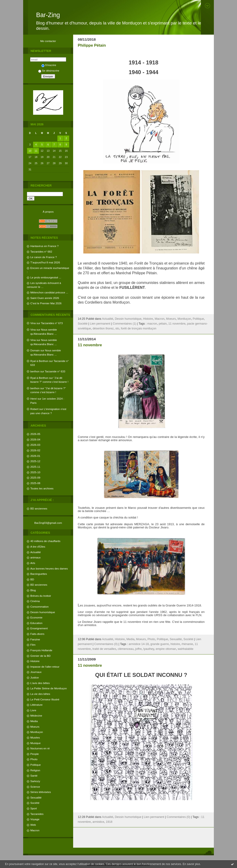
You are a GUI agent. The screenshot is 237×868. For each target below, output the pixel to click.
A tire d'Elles (38, 547)
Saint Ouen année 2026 (45, 298)
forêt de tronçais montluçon (139, 329)
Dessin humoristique (43, 612)
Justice (35, 677)
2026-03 (35, 445)
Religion (35, 770)
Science (35, 787)
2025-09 (35, 478)
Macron (35, 830)
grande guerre (160, 644)
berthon (35, 371)
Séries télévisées (41, 792)
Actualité (36, 552)
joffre (138, 649)
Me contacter (48, 41)
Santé (34, 776)
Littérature (36, 705)
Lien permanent (100, 324)
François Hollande (41, 650)
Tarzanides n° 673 (52, 323)
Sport (34, 808)
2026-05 (35, 434)
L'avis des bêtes (40, 683)
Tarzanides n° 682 (41, 252)
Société (35, 803)
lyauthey (149, 649)
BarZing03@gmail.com (48, 523)
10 (30, 151)
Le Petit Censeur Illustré (45, 699)
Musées (35, 737)
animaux (35, 557)
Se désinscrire (49, 71)
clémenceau (126, 649)
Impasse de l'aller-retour (45, 667)
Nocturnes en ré (40, 748)
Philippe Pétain (92, 45)
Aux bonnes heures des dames (49, 568)
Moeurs (35, 727)
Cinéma (35, 601)
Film (33, 645)
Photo (34, 759)
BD (32, 579)
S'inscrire (49, 65)
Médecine (36, 716)
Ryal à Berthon (39, 361)
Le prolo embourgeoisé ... (46, 277)
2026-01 (35, 456)
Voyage (35, 819)
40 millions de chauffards (45, 541)
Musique (35, 743)
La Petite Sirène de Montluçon (48, 688)
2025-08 (35, 483)
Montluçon (37, 732)
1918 (109, 822)
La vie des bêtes (40, 694)
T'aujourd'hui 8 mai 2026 (45, 262)
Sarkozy (35, 781)
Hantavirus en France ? (44, 246)
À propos (48, 212)
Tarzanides (37, 814)
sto (117, 329)
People (35, 754)
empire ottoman (166, 649)
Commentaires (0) (106, 644)
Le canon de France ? (44, 257)
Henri (34, 399)
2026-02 (35, 450)
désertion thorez (103, 329)
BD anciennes (39, 508)
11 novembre (177, 324)
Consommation (39, 607)
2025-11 (35, 467)
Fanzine (35, 639)
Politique (36, 765)
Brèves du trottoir (41, 596)
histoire (175, 644)
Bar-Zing (48, 15)
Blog (33, 590)
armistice (98, 822)
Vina (33, 323)
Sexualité (36, 797)
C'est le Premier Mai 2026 (46, 303)
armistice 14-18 (139, 644)
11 (36, 151)
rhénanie (187, 644)
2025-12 (35, 461)
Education (36, 623)
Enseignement (39, 628)
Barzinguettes (39, 574)
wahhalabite (186, 649)
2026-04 (35, 439)
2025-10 (35, 472)
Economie (36, 617)
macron (152, 324)
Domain (35, 350)
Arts (33, 563)
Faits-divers (37, 634)
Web (33, 825)
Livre (33, 710)
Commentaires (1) (125, 324)
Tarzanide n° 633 (55, 371)
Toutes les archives (42, 488)
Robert (34, 409)
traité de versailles (104, 649)
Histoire (35, 661)
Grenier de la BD (41, 656)
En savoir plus (191, 864)
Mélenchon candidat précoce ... (49, 292)
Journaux (36, 672)
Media (34, 721)
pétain (163, 324)
